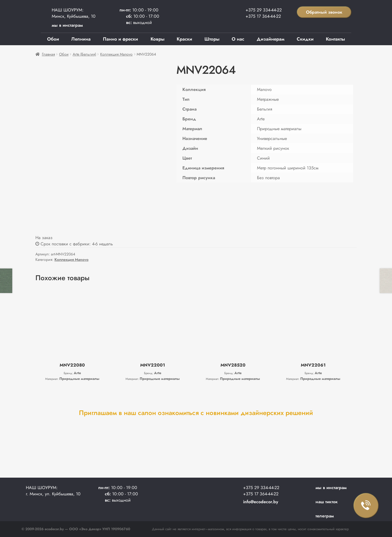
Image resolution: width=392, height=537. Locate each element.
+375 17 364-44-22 (263, 16)
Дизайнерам (271, 39)
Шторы (212, 39)
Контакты (335, 39)
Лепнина (81, 39)
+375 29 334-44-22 (264, 10)
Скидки (305, 39)
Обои (53, 39)
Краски (184, 39)
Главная (48, 54)
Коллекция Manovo (116, 54)
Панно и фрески (120, 39)
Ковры (157, 39)
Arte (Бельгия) (84, 54)
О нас (238, 39)
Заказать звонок (366, 506)
